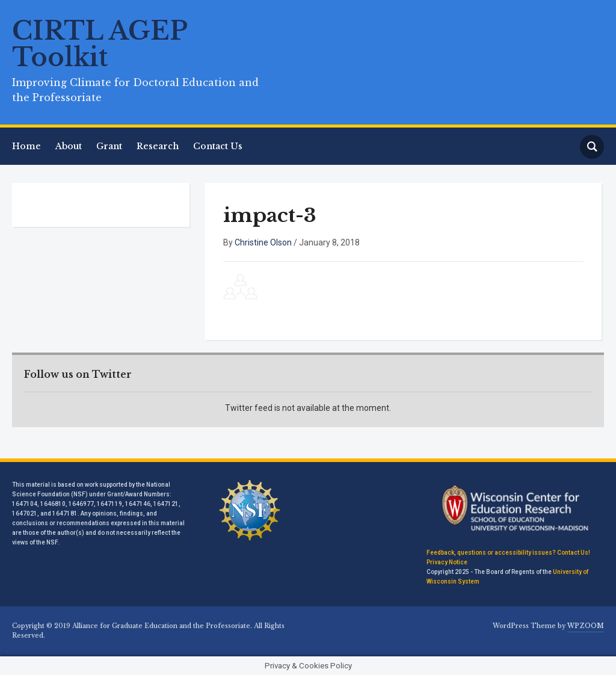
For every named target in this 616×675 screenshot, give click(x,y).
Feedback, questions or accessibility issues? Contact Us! (508, 553)
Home (26, 146)
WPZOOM (586, 626)
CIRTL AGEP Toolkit (100, 44)
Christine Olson (263, 242)
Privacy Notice (447, 562)
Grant (109, 146)
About (69, 146)
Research (158, 146)
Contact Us (218, 146)
